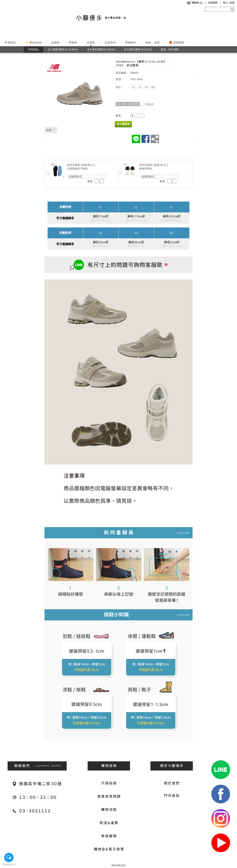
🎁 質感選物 (177, 42)
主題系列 (110, 42)
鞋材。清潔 (152, 42)
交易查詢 (213, 3)
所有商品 (10, 42)
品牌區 (55, 42)
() (195, 3)
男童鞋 (73, 42)
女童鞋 (91, 42)
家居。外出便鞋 (170, 49)
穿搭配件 (131, 42)
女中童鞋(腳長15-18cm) (101, 49)
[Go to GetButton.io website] (9, 864)
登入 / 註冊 (229, 3)
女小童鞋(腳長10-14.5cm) (63, 49)
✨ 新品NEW (33, 42)
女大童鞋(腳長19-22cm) (138, 49)
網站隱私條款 (118, 865)
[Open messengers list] (9, 857)
